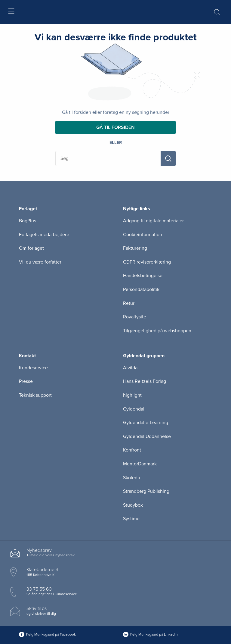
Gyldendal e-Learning (146, 423)
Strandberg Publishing (146, 491)
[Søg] (168, 158)
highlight (132, 395)
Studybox (133, 505)
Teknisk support (35, 395)
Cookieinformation (143, 235)
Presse (26, 381)
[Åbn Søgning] (217, 12)
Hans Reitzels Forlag (145, 381)
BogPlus (28, 221)
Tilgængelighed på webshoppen (157, 331)
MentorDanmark (140, 464)
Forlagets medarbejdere (44, 235)
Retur (129, 303)
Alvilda (130, 368)
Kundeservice (33, 368)
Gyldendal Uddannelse (147, 436)
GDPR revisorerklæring (147, 262)
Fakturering (135, 248)
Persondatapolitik (141, 289)
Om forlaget (31, 248)
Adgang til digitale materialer (153, 221)
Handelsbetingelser (143, 276)
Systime (131, 519)
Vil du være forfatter (40, 262)
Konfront (132, 450)
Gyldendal (134, 409)
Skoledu (132, 478)
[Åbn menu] (11, 12)
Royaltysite (135, 317)
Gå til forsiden (115, 127)
